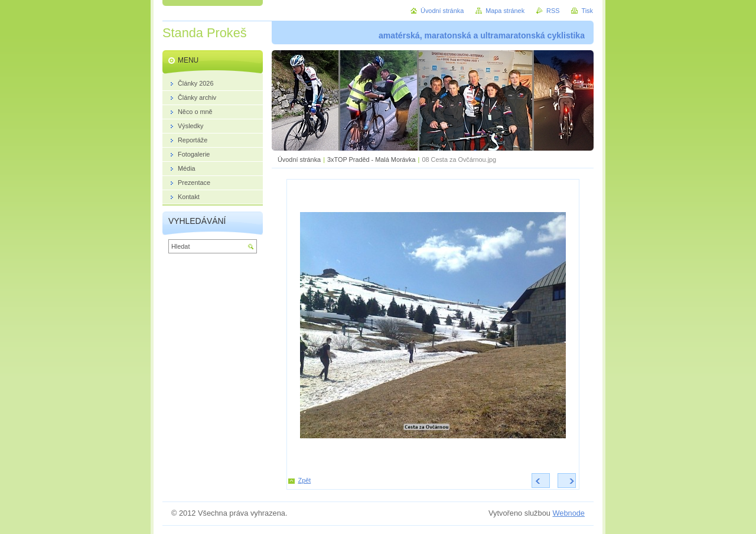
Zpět (305, 480)
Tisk (587, 11)
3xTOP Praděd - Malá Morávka (372, 159)
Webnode (568, 513)
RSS (553, 11)
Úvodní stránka (299, 159)
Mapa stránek (505, 11)
